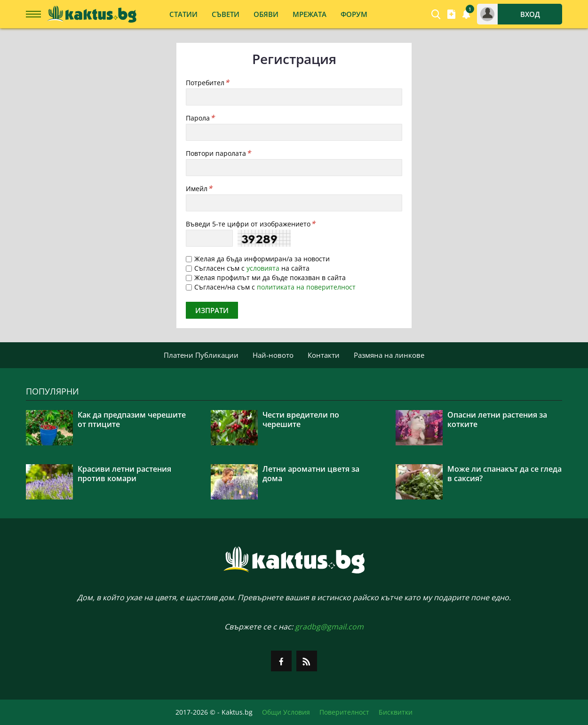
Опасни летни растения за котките (497, 419)
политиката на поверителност (306, 287)
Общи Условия (286, 712)
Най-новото (273, 355)
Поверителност (344, 712)
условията (263, 268)
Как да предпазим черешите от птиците (132, 419)
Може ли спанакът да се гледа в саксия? (505, 474)
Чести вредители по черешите (301, 419)
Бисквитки (396, 712)
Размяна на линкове (389, 355)
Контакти (324, 355)
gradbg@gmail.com (329, 627)
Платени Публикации (201, 355)
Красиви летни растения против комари (124, 474)
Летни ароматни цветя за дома (311, 474)
